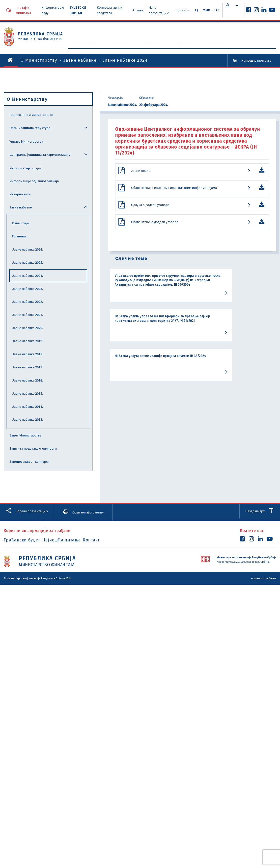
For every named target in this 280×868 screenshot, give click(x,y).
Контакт (106, 540)
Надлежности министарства (31, 115)
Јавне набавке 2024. (28, 276)
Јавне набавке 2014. (28, 407)
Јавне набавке (80, 60)
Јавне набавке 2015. (28, 393)
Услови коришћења (264, 578)
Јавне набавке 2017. (28, 367)
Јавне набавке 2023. (28, 289)
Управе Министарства (26, 141)
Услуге (216, 48)
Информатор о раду (25, 168)
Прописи (184, 48)
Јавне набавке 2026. (28, 249)
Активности (121, 48)
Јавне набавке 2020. (28, 328)
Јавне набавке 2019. (28, 341)
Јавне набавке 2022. (28, 302)
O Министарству (87, 48)
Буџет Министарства (25, 435)
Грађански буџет (22, 540)
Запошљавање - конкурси (29, 461)
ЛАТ (216, 10)
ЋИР (207, 10)
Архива (138, 10)
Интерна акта (20, 194)
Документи (153, 48)
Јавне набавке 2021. (28, 315)
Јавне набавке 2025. (28, 262)
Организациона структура (30, 128)
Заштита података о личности (33, 448)
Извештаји (20, 223)
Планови (19, 236)
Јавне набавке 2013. (28, 419)
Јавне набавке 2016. (28, 380)
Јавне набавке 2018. (28, 354)
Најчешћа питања (69, 540)
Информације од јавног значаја (34, 181)
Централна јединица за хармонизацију (40, 154)
